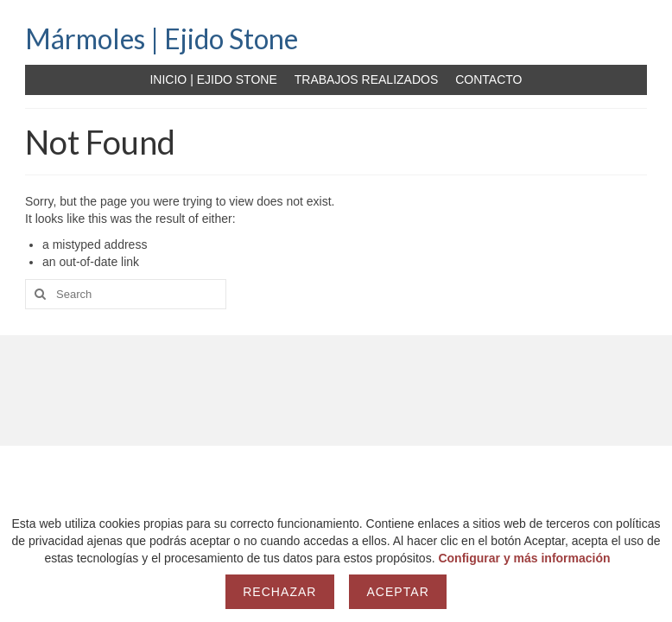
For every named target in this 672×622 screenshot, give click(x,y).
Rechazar (279, 592)
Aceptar (397, 592)
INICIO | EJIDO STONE (213, 79)
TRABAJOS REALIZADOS (366, 79)
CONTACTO (488, 79)
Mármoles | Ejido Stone (162, 38)
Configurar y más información (524, 558)
